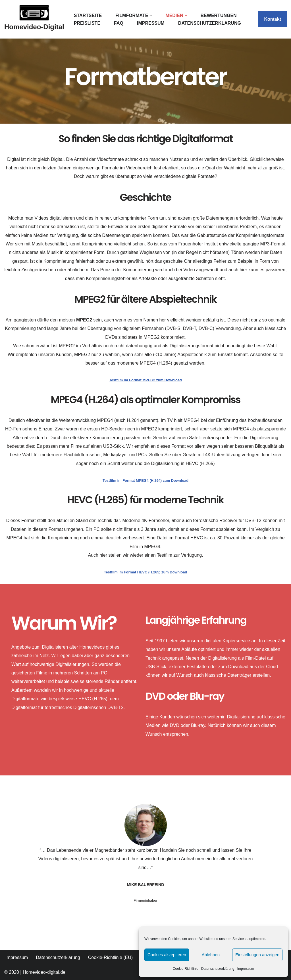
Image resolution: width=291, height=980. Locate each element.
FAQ (119, 23)
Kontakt (273, 19)
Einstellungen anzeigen (257, 955)
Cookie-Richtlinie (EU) (110, 957)
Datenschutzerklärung (218, 969)
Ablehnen (211, 955)
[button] (151, 16)
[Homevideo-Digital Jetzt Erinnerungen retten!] (34, 19)
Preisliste (87, 23)
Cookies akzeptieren (167, 955)
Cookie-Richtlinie (186, 969)
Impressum (246, 969)
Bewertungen (219, 15)
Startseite (88, 15)
